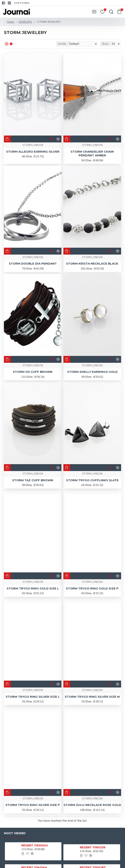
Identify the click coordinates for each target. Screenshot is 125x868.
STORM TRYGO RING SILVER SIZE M (92, 697)
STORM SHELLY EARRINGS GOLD (92, 372)
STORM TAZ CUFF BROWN (33, 480)
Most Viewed (15, 833)
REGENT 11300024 (35, 845)
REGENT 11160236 (93, 847)
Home (10, 22)
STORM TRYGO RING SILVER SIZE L (33, 697)
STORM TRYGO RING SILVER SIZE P (33, 805)
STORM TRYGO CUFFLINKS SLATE (92, 480)
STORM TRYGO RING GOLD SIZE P (92, 588)
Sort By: (62, 44)
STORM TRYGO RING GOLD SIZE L (33, 588)
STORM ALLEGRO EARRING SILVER (33, 152)
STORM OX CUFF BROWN (33, 372)
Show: (106, 44)
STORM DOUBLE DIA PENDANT (33, 264)
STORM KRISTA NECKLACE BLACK (92, 264)
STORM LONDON (33, 145)
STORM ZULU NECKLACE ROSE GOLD (92, 805)
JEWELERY (26, 22)
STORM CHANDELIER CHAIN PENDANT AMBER (92, 154)
